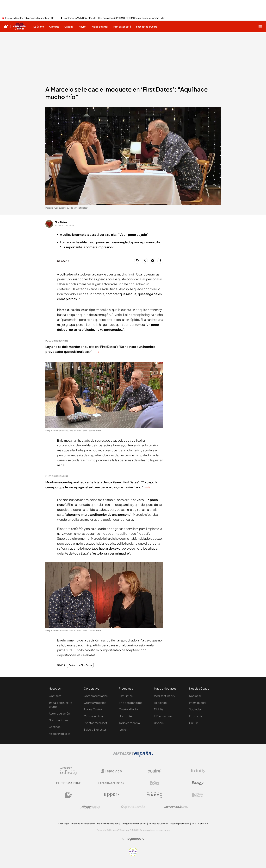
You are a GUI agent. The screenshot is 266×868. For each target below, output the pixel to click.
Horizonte (125, 716)
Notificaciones (58, 720)
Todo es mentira (129, 723)
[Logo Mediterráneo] (176, 807)
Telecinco (160, 703)
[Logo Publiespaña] (133, 807)
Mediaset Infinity (165, 696)
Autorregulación (59, 713)
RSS (194, 824)
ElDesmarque (163, 716)
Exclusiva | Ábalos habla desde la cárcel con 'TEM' (31, 18)
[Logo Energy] (197, 783)
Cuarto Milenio (128, 709)
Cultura (194, 723)
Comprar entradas (96, 696)
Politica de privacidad (108, 824)
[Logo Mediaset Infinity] (69, 771)
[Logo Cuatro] (154, 771)
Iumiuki (123, 729)
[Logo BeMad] (69, 795)
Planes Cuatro (93, 709)
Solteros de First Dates (80, 665)
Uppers (159, 723)
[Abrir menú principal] (260, 27)
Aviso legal (63, 824)
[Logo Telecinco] (112, 771)
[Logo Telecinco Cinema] (154, 795)
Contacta (55, 696)
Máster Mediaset (60, 734)
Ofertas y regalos (95, 703)
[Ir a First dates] (20, 27)
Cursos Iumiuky (94, 716)
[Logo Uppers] (112, 795)
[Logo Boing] (154, 783)
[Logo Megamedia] (135, 839)
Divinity (159, 709)
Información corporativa (83, 824)
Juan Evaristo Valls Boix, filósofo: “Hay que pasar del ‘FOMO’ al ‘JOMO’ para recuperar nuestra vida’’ (114, 18)
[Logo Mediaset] (133, 756)
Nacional (195, 696)
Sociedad (196, 709)
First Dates (61, 222)
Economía (196, 716)
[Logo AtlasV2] (90, 807)
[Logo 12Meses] (198, 795)
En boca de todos (131, 703)
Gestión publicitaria (180, 824)
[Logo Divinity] (197, 771)
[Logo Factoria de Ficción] (112, 783)
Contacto (203, 824)
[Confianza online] (133, 855)
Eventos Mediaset (95, 723)
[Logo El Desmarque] (69, 783)
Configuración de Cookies (134, 824)
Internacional (198, 703)
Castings (55, 727)
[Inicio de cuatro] (6, 27)
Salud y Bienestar (95, 729)
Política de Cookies (158, 824)
